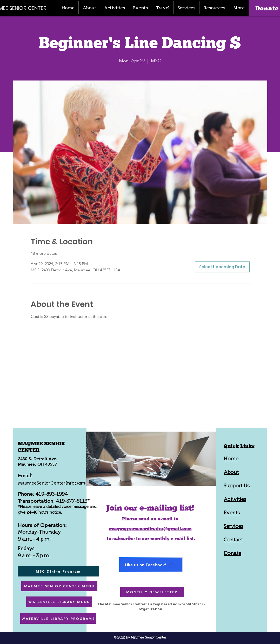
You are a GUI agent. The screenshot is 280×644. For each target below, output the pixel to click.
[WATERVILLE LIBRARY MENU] (59, 602)
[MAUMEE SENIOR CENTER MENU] (59, 586)
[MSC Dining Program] (58, 571)
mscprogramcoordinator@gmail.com (150, 529)
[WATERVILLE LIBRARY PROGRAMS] (58, 619)
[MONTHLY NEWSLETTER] (152, 592)
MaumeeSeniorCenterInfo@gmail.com (59, 483)
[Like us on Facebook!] (151, 565)
